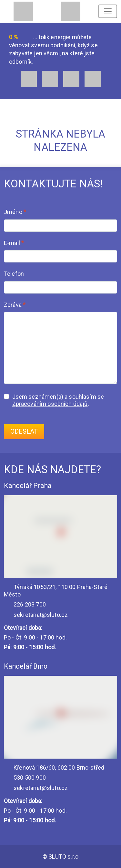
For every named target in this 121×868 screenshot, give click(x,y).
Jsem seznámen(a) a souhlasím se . (54, 400)
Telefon (14, 274)
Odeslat (24, 432)
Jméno (15, 212)
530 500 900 (25, 778)
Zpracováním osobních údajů (50, 404)
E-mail (14, 243)
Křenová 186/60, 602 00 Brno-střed (54, 768)
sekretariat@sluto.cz (36, 615)
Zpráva (15, 305)
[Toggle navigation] (108, 11)
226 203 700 (25, 604)
